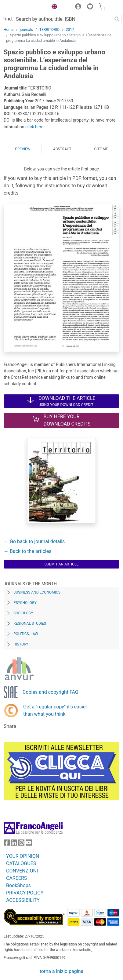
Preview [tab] (23, 149)
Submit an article (62, 564)
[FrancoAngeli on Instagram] (21, 844)
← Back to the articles (27, 551)
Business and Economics (37, 592)
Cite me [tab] (101, 149)
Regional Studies (30, 623)
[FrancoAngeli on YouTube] (29, 844)
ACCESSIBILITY (23, 900)
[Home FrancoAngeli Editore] (24, 7)
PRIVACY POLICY (25, 893)
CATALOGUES (21, 863)
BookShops (18, 885)
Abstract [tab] (62, 149)
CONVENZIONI (22, 871)
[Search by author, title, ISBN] (63, 19)
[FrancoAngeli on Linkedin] (14, 844)
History (21, 644)
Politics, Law (26, 634)
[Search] (117, 19)
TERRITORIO (49, 30)
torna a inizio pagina (61, 971)
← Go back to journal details (34, 541)
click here (34, 127)
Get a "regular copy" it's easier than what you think (55, 710)
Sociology (23, 613)
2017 (70, 30)
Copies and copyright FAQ (51, 692)
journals (26, 30)
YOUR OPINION (23, 856)
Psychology (25, 603)
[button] (53, 7)
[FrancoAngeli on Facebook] (7, 844)
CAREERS (16, 878)
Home (9, 30)
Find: (8, 19)
